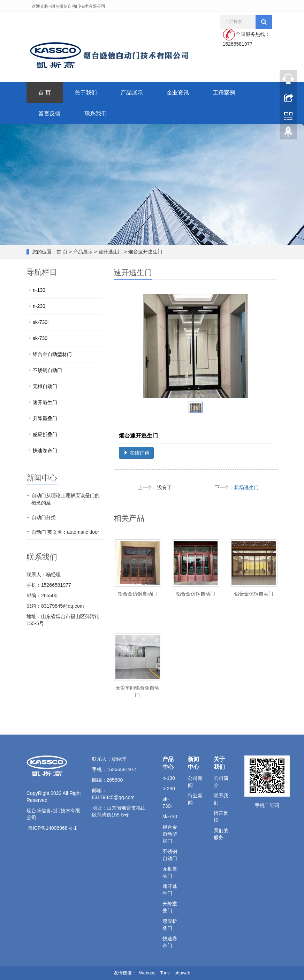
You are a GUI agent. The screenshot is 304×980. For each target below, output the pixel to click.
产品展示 (132, 93)
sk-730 (40, 338)
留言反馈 (50, 113)
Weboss (147, 973)
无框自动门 (45, 386)
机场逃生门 (246, 487)
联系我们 (96, 113)
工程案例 (224, 93)
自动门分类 (44, 517)
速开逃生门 (111, 252)
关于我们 (86, 93)
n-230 (39, 306)
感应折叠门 (45, 434)
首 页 (45, 93)
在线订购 (136, 453)
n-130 (39, 290)
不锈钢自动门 (47, 370)
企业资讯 (178, 93)
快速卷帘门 (45, 450)
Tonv (165, 973)
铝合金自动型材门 (52, 354)
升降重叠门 (45, 418)
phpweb (182, 973)
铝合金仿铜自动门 (137, 594)
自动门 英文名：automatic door (65, 532)
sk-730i (41, 322)
